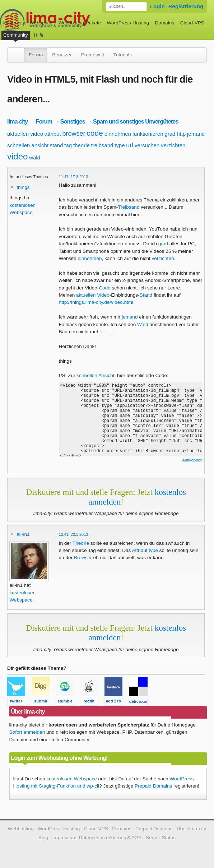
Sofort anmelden (27, 732)
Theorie (81, 543)
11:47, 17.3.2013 (74, 177)
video (17, 156)
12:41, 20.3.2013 (74, 534)
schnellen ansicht (28, 145)
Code (105, 288)
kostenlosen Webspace (71, 779)
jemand (196, 134)
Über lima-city (191, 829)
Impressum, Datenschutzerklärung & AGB (97, 838)
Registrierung (186, 6)
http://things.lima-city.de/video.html (96, 302)
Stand (146, 295)
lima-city (17, 121)
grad (170, 134)
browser (74, 134)
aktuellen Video (93, 295)
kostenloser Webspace (28, 23)
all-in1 (23, 534)
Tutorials (122, 55)
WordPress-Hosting (128, 23)
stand (57, 145)
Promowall (92, 55)
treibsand (102, 145)
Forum (36, 55)
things (23, 187)
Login (157, 6)
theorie (82, 145)
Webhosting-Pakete (80, 23)
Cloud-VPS (192, 23)
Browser (83, 558)
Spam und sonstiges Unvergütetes (136, 121)
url (130, 145)
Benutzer (62, 55)
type (120, 145)
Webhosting (21, 829)
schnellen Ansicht (95, 375)
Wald (143, 324)
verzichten (173, 145)
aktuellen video (25, 134)
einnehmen (118, 134)
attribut (53, 134)
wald (35, 157)
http (181, 134)
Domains (165, 23)
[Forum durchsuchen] (126, 6)
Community (16, 35)
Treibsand (129, 207)
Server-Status (161, 838)
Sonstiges (73, 121)
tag (68, 145)
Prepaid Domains (153, 786)
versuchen (147, 145)
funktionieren (148, 134)
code (95, 133)
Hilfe (39, 35)
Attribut (139, 550)
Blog (43, 838)
